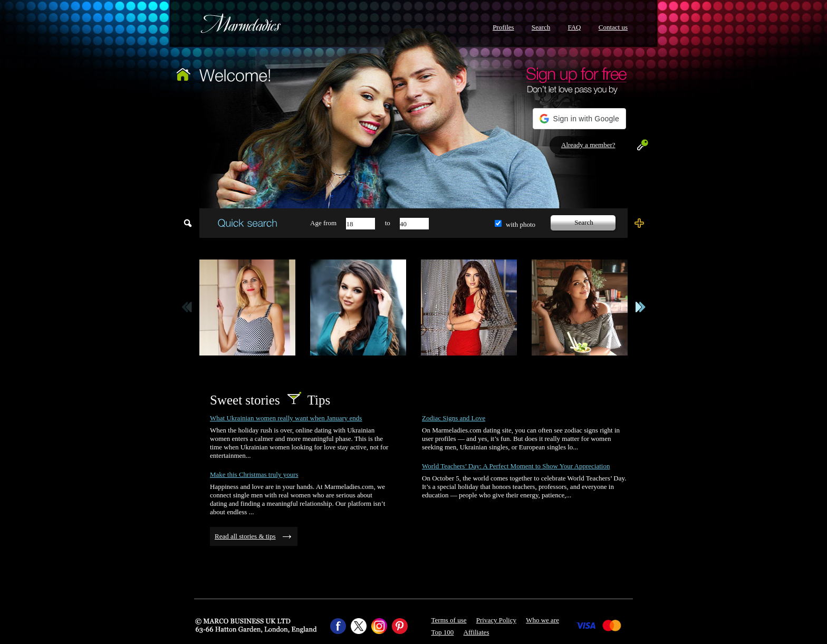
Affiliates (477, 632)
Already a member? (588, 145)
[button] (579, 119)
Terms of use (449, 620)
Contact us (613, 27)
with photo (521, 224)
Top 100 (443, 632)
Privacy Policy (496, 620)
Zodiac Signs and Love (454, 418)
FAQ (574, 27)
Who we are (542, 620)
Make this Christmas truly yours (254, 474)
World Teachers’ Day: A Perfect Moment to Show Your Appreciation (516, 466)
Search (541, 27)
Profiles (503, 27)
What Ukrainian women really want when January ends (286, 418)
